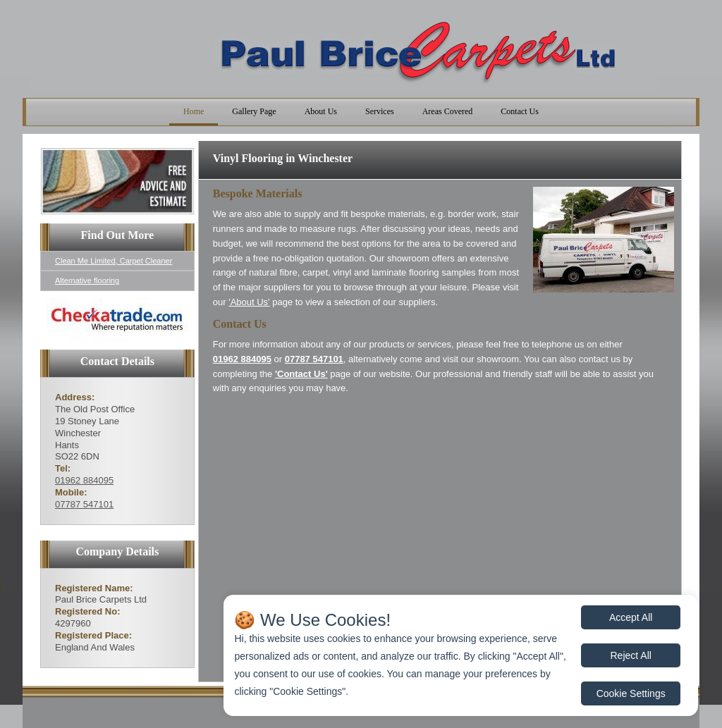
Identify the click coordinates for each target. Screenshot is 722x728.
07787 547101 (84, 504)
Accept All (631, 617)
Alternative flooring (87, 280)
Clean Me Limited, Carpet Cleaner (114, 261)
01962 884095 (84, 480)
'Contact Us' (301, 374)
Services (380, 111)
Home (194, 111)
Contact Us (520, 111)
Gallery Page (254, 111)
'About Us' (249, 302)
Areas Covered (448, 111)
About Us (321, 111)
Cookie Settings (631, 693)
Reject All (631, 655)
